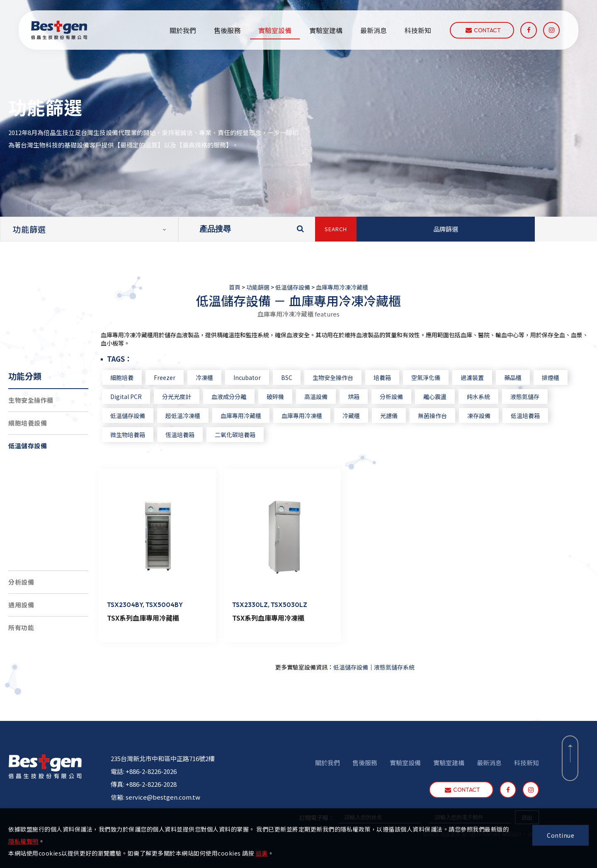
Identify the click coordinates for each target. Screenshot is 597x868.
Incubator (262, 377)
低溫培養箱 (541, 416)
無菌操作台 (448, 416)
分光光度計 (192, 397)
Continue (561, 835)
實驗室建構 (326, 30)
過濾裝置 (488, 377)
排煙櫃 (566, 377)
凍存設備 (494, 416)
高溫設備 (331, 397)
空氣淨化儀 (441, 377)
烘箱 (369, 397)
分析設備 (21, 582)
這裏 (262, 853)
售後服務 (227, 30)
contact (483, 30)
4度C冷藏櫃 (32, 536)
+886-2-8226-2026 (151, 768)
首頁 (235, 287)
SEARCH (336, 229)
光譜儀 (404, 416)
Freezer (180, 377)
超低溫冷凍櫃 (35, 491)
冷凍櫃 (220, 377)
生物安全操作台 (348, 377)
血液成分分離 (244, 397)
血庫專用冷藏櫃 (256, 416)
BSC (302, 377)
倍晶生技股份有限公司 (59, 30)
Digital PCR (141, 397)
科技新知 (418, 30)
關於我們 (183, 30)
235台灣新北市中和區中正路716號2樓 (163, 755)
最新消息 (374, 30)
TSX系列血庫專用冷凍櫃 (280, 614)
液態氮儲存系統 (38, 468)
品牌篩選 (446, 229)
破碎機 (291, 397)
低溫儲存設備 (293, 287)
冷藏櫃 (366, 416)
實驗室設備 (275, 30)
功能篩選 (258, 287)
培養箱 (398, 377)
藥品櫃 (528, 377)
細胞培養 (137, 377)
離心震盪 (450, 397)
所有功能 (21, 627)
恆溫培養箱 (195, 435)
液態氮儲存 (540, 397)
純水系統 (494, 397)
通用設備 (21, 605)
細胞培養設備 (28, 423)
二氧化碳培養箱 (250, 435)
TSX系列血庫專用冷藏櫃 (158, 614)
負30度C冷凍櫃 (38, 514)
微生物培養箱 (143, 435)
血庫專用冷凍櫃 (317, 416)
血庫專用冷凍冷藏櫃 (342, 287)
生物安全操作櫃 (31, 400)
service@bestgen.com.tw (163, 793)
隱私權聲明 (23, 841)
